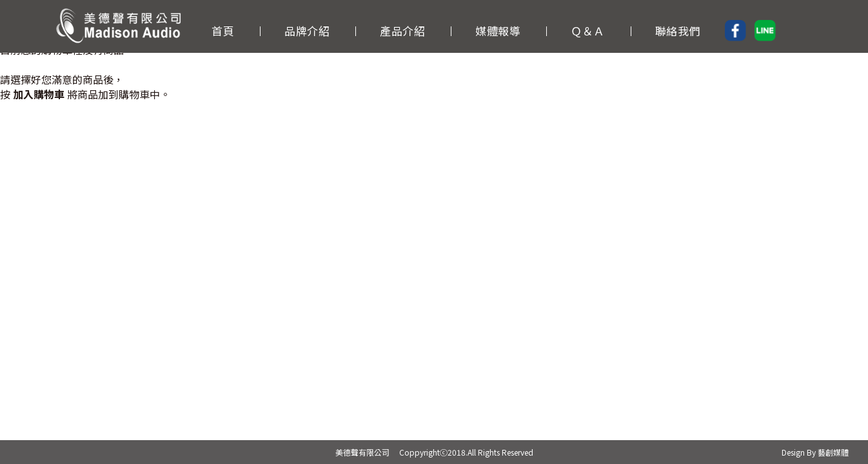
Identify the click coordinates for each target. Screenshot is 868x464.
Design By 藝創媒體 (815, 452)
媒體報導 (498, 30)
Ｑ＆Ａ (588, 30)
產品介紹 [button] (402, 30)
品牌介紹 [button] (307, 30)
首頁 (223, 30)
